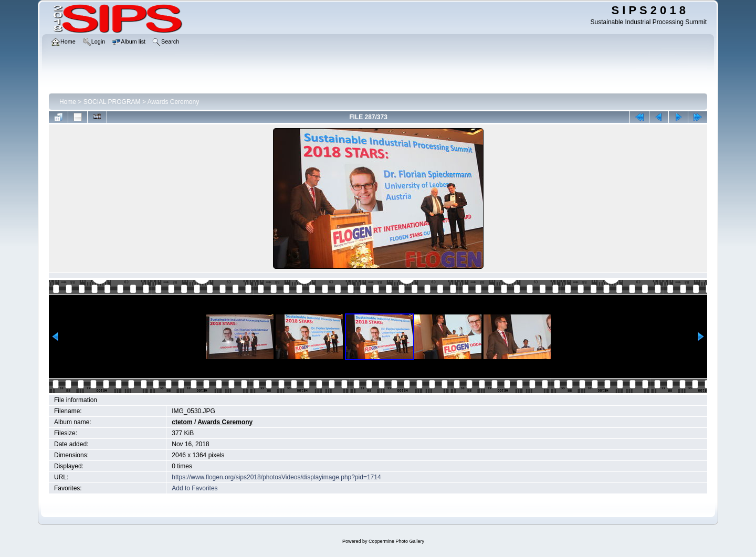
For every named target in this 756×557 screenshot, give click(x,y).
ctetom (182, 422)
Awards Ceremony (173, 102)
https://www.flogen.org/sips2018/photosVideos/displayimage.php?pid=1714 (276, 477)
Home (68, 102)
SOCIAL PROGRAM (112, 102)
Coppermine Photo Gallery (396, 541)
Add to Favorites (195, 488)
